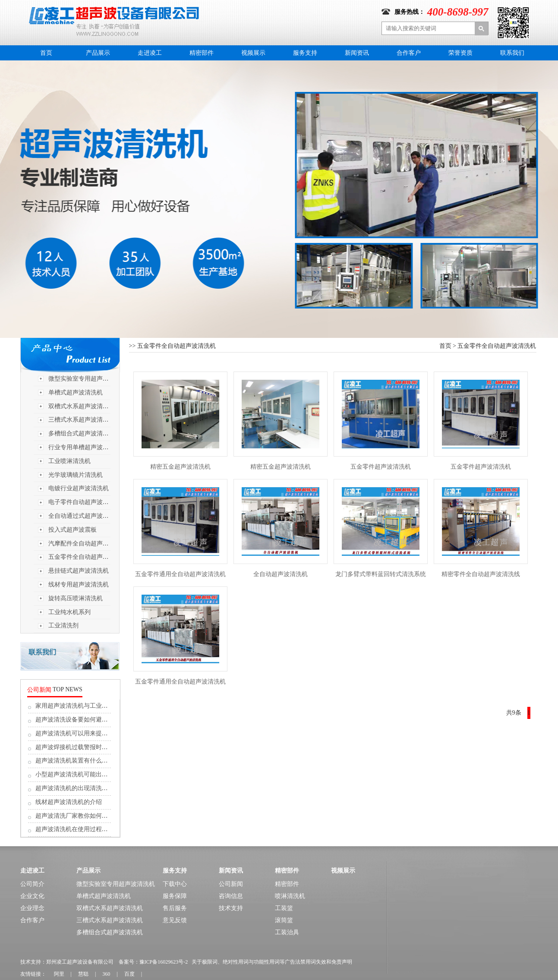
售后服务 (175, 908)
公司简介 (32, 884)
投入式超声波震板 (73, 530)
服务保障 (175, 896)
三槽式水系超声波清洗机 (82, 420)
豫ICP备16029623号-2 (164, 962)
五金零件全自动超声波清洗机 (88, 557)
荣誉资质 (460, 53)
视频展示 (253, 53)
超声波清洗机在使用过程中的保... (80, 829)
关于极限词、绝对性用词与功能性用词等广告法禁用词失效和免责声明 (272, 962)
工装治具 (287, 932)
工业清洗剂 (63, 625)
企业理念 (32, 908)
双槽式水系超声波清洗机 (82, 406)
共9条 (514, 713)
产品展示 (98, 53)
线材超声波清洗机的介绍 (69, 802)
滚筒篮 (284, 920)
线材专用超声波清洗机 (79, 585)
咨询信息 (231, 896)
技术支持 (231, 908)
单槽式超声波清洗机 (76, 392)
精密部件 (202, 53)
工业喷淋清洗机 (69, 461)
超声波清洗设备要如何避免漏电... (80, 720)
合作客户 (409, 53)
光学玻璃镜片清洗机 (76, 475)
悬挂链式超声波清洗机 (79, 571)
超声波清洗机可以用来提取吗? (76, 733)
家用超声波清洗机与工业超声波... (80, 706)
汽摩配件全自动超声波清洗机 (88, 544)
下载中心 (175, 884)
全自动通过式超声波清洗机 (85, 516)
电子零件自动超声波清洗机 (85, 502)
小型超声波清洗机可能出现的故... (80, 774)
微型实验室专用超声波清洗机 (88, 379)
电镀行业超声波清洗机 (79, 488)
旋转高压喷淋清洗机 (76, 598)
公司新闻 (231, 884)
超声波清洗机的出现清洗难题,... (78, 788)
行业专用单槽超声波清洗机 (85, 447)
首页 (46, 53)
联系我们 (512, 53)
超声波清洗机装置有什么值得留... (80, 761)
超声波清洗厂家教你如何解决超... (80, 816)
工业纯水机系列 (69, 612)
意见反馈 (175, 920)
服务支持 (305, 53)
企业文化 (32, 896)
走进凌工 (150, 53)
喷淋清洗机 (290, 896)
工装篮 (284, 908)
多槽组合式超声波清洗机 (82, 433)
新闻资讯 (357, 53)
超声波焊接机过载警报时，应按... (80, 747)
